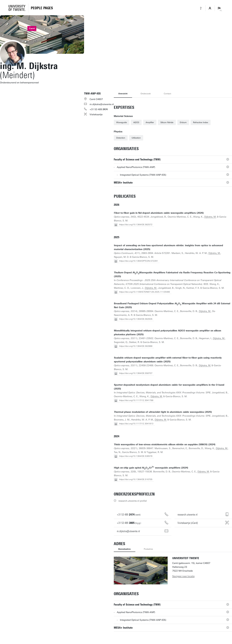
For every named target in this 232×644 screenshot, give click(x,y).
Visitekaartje (96, 114)
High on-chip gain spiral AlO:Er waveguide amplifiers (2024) (151, 468)
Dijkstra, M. (210, 217)
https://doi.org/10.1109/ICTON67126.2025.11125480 (145, 292)
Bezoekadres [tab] (125, 549)
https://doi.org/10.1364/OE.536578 (136, 456)
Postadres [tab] (148, 549)
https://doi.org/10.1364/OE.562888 (136, 346)
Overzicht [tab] (123, 94)
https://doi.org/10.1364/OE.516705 (136, 479)
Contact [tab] (167, 94)
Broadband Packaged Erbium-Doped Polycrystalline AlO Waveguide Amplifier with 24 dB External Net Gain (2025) (172, 305)
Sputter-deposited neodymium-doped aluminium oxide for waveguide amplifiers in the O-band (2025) (169, 387)
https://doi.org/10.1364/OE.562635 (136, 319)
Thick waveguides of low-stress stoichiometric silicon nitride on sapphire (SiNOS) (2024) (165, 444)
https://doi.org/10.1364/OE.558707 (136, 373)
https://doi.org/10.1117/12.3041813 (136, 424)
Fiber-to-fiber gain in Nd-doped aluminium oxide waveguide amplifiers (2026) (159, 213)
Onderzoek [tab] (146, 94)
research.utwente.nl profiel (133, 501)
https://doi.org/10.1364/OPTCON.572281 (139, 261)
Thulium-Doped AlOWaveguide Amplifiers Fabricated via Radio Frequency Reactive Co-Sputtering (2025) (172, 274)
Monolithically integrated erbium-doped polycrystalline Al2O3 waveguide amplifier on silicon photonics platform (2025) (167, 333)
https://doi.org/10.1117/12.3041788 (136, 400)
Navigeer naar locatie (183, 576)
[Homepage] (42, 8)
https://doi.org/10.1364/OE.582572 (136, 225)
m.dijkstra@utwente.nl (102, 104)
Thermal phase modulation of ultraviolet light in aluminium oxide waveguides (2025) (163, 412)
